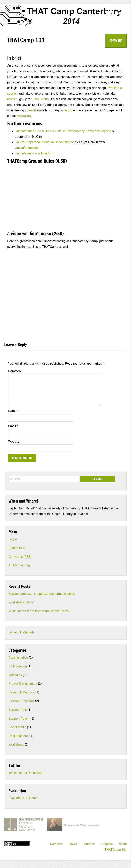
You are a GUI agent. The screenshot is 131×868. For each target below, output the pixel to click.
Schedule (89, 844)
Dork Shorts (40, 99)
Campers (56, 844)
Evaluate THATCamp (23, 798)
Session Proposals (21, 701)
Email (13, 426)
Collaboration (18, 666)
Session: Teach (19, 719)
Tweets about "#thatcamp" (27, 773)
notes (11, 99)
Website (14, 441)
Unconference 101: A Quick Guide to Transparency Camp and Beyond (63, 131)
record (68, 110)
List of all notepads (21, 632)
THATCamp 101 (116, 850)
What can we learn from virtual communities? (39, 611)
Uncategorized (18, 736)
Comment (116, 40)
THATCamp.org (19, 565)
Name (13, 411)
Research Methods (21, 692)
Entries (17, 548)
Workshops (16, 745)
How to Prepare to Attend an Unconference (44, 142)
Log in (13, 539)
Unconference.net (27, 148)
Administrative (18, 658)
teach (32, 110)
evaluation (24, 116)
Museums (15, 675)
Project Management (23, 684)
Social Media (17, 727)
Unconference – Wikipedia (33, 153)
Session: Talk (18, 710)
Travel (73, 844)
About (123, 844)
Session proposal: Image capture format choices (42, 594)
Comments (20, 557)
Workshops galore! (21, 602)
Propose (107, 844)
